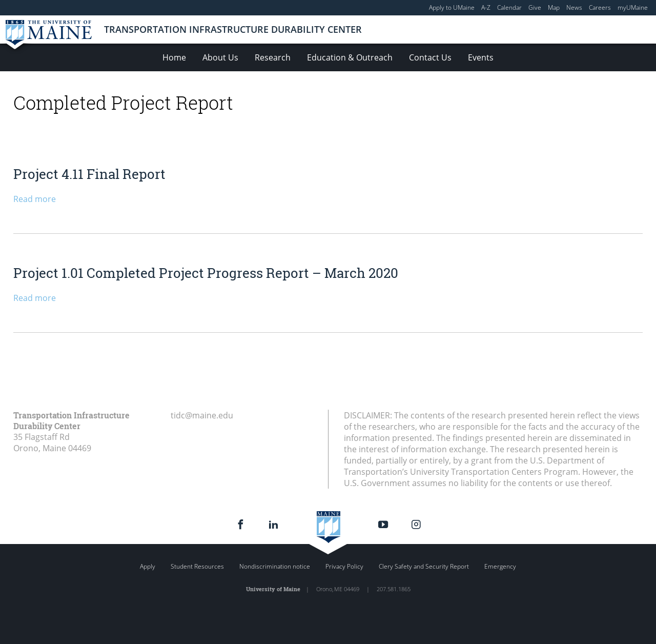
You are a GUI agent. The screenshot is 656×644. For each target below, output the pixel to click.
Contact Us (430, 57)
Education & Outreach (350, 57)
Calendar (509, 7)
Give (535, 7)
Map (554, 7)
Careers (600, 7)
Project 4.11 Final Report (89, 174)
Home (174, 57)
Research (273, 57)
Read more (35, 199)
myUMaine (633, 7)
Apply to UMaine (452, 7)
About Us (220, 57)
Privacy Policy (344, 566)
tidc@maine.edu (202, 415)
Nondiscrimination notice (275, 566)
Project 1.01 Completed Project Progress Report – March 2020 (206, 273)
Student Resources (197, 566)
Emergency (500, 566)
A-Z (486, 7)
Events (481, 57)
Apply (148, 566)
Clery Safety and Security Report (424, 566)
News (574, 7)
